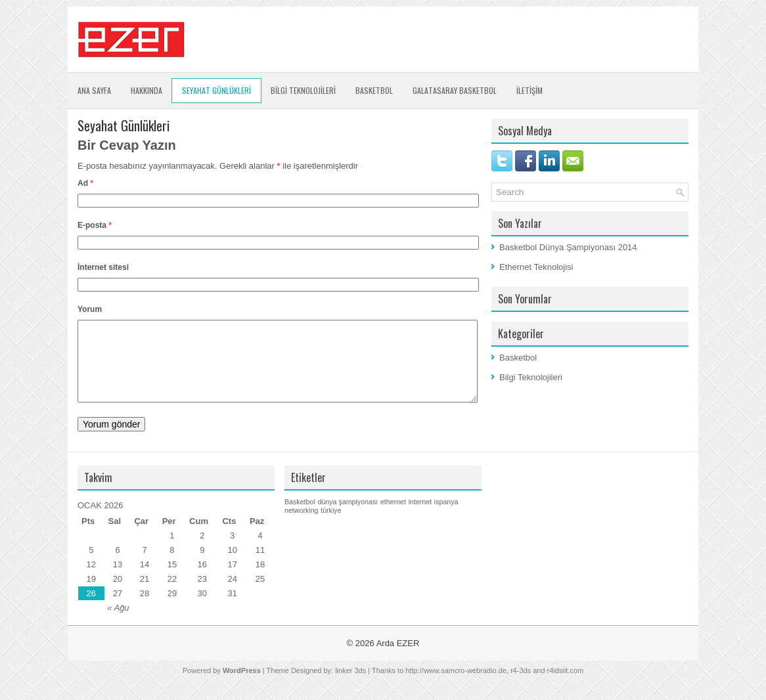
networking (302, 526)
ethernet (393, 517)
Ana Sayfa (94, 90)
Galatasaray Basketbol (455, 90)
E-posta (95, 225)
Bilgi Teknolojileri (531, 377)
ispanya (446, 517)
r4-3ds (521, 686)
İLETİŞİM (529, 90)
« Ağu (118, 623)
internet (420, 517)
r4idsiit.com (566, 686)
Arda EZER (398, 659)
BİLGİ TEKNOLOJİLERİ (303, 90)
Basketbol (374, 90)
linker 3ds (350, 686)
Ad (85, 183)
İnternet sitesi (103, 267)
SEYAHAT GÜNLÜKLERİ (216, 90)
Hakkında (146, 90)
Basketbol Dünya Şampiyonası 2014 (568, 247)
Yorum (90, 309)
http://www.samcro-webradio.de (456, 686)
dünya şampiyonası (348, 517)
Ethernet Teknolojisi (536, 267)
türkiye (331, 526)
